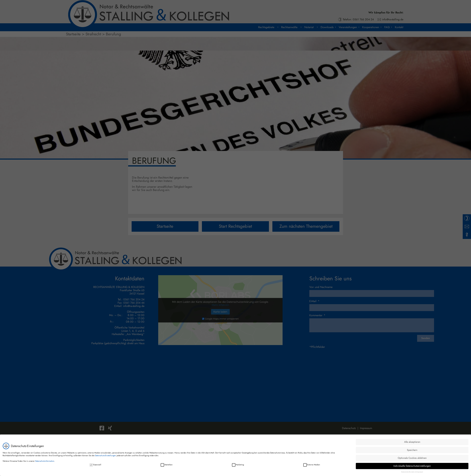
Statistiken (167, 464)
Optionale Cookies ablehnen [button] (412, 458)
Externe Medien (312, 464)
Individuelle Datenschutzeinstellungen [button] (412, 466)
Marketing (238, 464)
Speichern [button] (412, 450)
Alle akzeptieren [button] (412, 442)
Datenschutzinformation (45, 461)
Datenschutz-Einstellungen (106, 455)
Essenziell (95, 464)
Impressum (420, 472)
